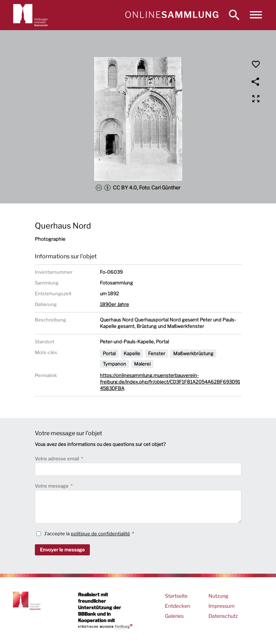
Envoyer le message (62, 550)
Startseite (176, 596)
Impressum (222, 606)
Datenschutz (223, 616)
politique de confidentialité (100, 533)
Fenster (157, 353)
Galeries (174, 616)
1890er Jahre (114, 304)
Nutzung (218, 596)
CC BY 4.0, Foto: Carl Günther (138, 188)
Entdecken (178, 606)
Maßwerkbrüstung (193, 353)
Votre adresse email (57, 459)
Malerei (142, 364)
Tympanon (114, 364)
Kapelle (132, 353)
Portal (109, 353)
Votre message (52, 486)
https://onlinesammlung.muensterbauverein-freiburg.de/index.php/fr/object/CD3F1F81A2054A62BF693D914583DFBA (170, 382)
